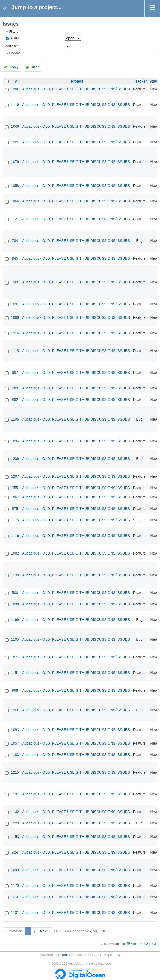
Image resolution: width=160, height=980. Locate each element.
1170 (15, 886)
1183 (15, 755)
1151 (15, 673)
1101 (15, 913)
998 (15, 89)
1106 (15, 419)
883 (15, 388)
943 (15, 282)
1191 (15, 794)
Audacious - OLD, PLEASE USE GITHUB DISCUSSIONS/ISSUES (76, 89)
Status (15, 38)
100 (102, 931)
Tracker (140, 81)
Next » (45, 931)
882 (15, 400)
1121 (15, 219)
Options (15, 53)
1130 (15, 575)
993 (15, 710)
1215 (15, 772)
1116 (15, 536)
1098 (15, 604)
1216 (15, 333)
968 (15, 690)
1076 (15, 162)
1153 (15, 837)
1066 (15, 201)
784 (15, 241)
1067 (15, 497)
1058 (15, 186)
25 (89, 931)
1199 (15, 620)
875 (15, 509)
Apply (14, 67)
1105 (15, 639)
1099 (15, 870)
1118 (15, 351)
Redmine (65, 955)
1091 (15, 304)
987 (15, 373)
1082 (15, 553)
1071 (15, 657)
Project (77, 81)
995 (15, 142)
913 (15, 897)
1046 (15, 126)
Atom (135, 944)
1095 (15, 441)
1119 (15, 105)
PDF (154, 944)
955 (15, 488)
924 (15, 852)
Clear (35, 67)
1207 (15, 476)
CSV (145, 944)
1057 (15, 743)
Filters (14, 32)
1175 (15, 520)
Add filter (11, 46)
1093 (15, 730)
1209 (15, 459)
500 (15, 593)
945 (15, 258)
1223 (15, 823)
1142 (15, 812)
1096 (15, 317)
